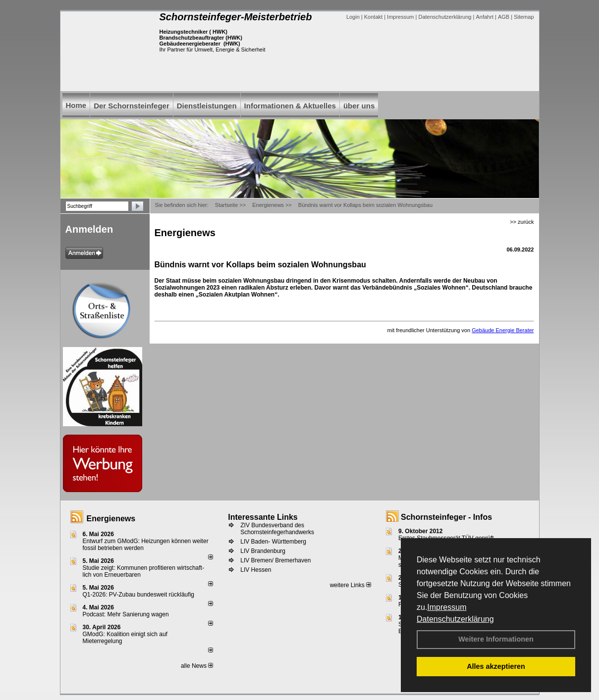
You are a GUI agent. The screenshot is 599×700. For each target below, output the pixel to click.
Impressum (447, 607)
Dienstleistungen (207, 106)
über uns (359, 106)
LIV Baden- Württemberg (273, 542)
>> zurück (522, 222)
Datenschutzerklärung (455, 619)
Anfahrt (484, 17)
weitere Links (351, 585)
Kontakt (373, 17)
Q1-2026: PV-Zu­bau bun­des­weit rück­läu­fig (138, 595)
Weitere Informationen (496, 639)
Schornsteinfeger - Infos (446, 517)
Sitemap (524, 17)
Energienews (111, 519)
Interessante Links (263, 517)
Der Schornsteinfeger (132, 106)
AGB (504, 17)
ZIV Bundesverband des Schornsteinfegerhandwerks (277, 529)
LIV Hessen (256, 570)
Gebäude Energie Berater (503, 330)
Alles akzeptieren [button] (496, 666)
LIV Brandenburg (263, 551)
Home (76, 105)
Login (353, 17)
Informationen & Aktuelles (290, 106)
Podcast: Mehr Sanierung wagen (126, 614)
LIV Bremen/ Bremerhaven (275, 560)
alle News (197, 666)
